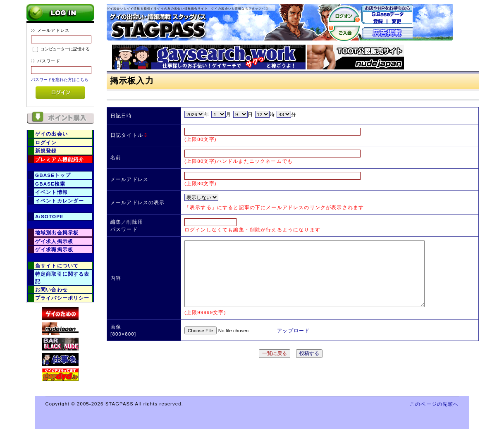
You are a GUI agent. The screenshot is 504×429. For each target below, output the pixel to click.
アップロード (293, 330)
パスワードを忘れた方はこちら (60, 80)
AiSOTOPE (49, 216)
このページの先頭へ (434, 404)
